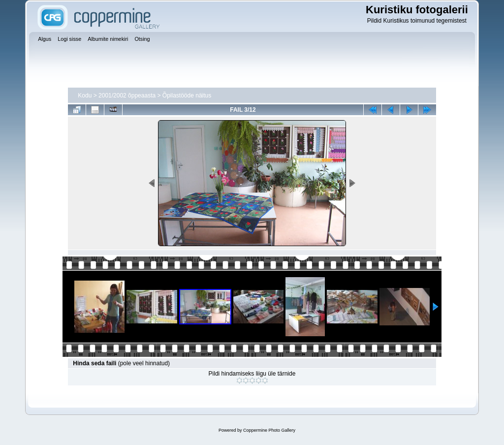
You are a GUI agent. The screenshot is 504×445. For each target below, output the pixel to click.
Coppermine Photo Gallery (269, 430)
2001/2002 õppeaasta (127, 95)
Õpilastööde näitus (187, 95)
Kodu (85, 95)
